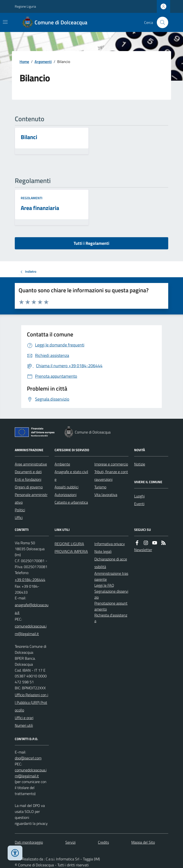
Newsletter (143, 550)
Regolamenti (32, 198)
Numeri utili (24, 725)
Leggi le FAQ (104, 585)
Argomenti (43, 62)
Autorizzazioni (66, 495)
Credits (103, 842)
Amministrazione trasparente (111, 576)
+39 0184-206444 (30, 580)
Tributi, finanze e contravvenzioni (111, 476)
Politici (20, 510)
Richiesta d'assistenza (111, 618)
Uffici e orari (24, 718)
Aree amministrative (31, 464)
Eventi (139, 504)
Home (24, 62)
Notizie (140, 464)
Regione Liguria (25, 6)
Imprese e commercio (111, 464)
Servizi (70, 842)
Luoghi (139, 496)
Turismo (100, 487)
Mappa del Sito (143, 842)
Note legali (103, 551)
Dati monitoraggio (29, 842)
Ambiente (62, 464)
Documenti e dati (28, 472)
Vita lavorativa (106, 495)
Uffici (19, 518)
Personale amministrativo (31, 498)
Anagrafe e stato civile (71, 476)
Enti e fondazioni (28, 479)
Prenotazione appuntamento (111, 606)
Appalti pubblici (66, 487)
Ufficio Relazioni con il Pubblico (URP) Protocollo (31, 702)
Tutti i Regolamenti (91, 243)
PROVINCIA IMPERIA (71, 551)
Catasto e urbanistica (71, 502)
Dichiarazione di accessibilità (111, 563)
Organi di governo (29, 487)
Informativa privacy (110, 544)
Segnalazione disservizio (111, 594)
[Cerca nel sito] (161, 22)
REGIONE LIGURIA (69, 544)
